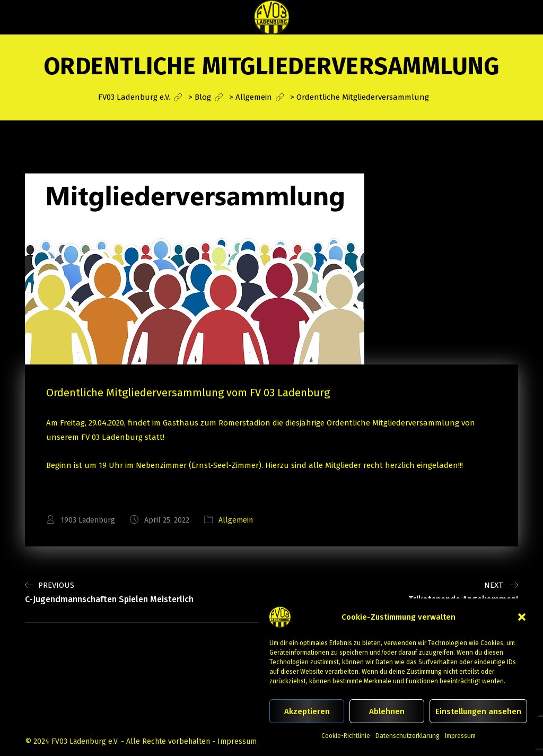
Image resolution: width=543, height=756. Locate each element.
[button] (522, 617)
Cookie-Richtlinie (346, 736)
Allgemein (236, 520)
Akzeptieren (307, 711)
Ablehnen (387, 711)
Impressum (460, 736)
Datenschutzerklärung (408, 736)
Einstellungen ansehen (478, 711)
